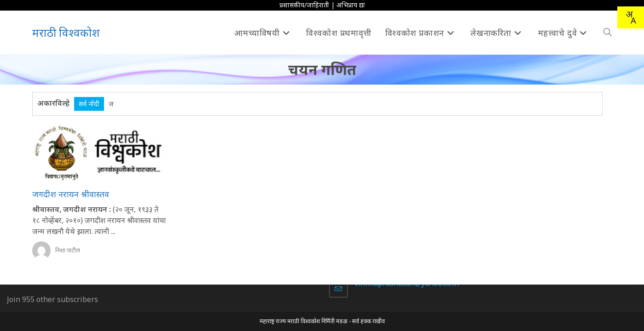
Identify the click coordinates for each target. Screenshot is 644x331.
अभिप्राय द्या (351, 5)
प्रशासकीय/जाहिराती (304, 5)
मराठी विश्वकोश (66, 32)
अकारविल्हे (53, 103)
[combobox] (631, 17)
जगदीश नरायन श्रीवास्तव (71, 194)
